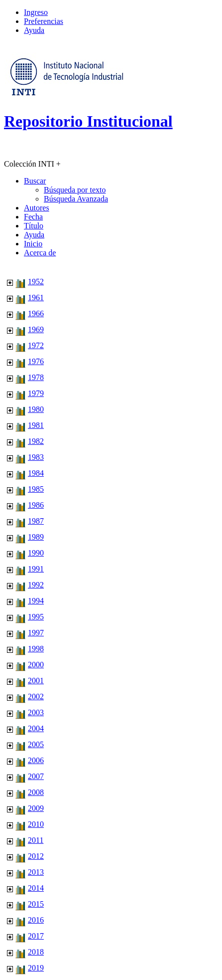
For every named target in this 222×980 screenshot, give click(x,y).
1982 (36, 441)
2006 (36, 760)
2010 (36, 824)
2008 (36, 792)
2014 (36, 888)
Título (34, 226)
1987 (36, 521)
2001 (36, 681)
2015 (36, 904)
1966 (36, 313)
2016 (36, 920)
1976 (36, 361)
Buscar (35, 181)
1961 (36, 297)
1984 (36, 473)
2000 (36, 665)
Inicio (33, 244)
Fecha (33, 217)
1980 (36, 409)
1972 (36, 345)
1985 (36, 489)
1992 (36, 585)
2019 (36, 968)
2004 (36, 728)
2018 (36, 952)
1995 (36, 617)
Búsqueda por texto (75, 190)
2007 (36, 776)
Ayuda (34, 30)
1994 (36, 601)
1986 (36, 505)
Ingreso (36, 12)
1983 (36, 457)
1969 (36, 329)
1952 (36, 282)
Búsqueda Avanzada (76, 199)
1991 (36, 569)
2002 (36, 696)
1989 (36, 537)
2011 (36, 840)
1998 (36, 649)
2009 (36, 808)
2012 (36, 856)
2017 (36, 936)
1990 (36, 553)
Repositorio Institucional (88, 121)
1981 (36, 425)
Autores (37, 208)
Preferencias (44, 21)
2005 (36, 744)
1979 (36, 393)
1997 (36, 633)
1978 (36, 377)
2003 (36, 712)
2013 (36, 872)
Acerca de (40, 253)
